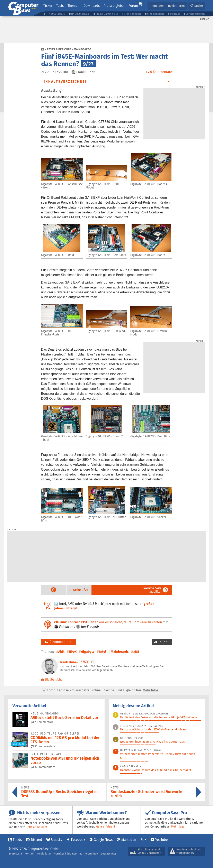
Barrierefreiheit (89, 854)
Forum (133, 6)
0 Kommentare (58, 642)
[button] (197, 6)
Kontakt (29, 854)
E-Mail (84, 662)
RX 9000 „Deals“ (81, 14)
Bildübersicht (52, 680)
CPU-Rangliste (156, 14)
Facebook (78, 840)
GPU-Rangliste (133, 14)
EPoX (73, 652)
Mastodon (129, 840)
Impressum (15, 854)
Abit (61, 652)
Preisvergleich (114, 6)
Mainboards (83, 49)
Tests (60, 6)
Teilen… (164, 642)
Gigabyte (88, 652)
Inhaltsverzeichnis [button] (66, 81)
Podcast (175, 14)
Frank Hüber (69, 662)
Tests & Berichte (59, 49)
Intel (103, 652)
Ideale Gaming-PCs (107, 14)
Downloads (92, 6)
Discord (37, 840)
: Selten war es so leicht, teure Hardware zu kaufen (108, 622)
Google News (103, 840)
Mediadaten (44, 854)
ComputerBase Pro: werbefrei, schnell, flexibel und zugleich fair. (100, 690)
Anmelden (157, 6)
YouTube (162, 840)
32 (43, 746)
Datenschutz (108, 854)
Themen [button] (73, 6)
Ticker (48, 6)
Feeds (17, 840)
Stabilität (152, 590)
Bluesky (56, 840)
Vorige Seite (50, 590)
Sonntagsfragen (195, 14)
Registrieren (176, 6)
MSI (136, 652)
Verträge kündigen (65, 854)
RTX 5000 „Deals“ (56, 14)
